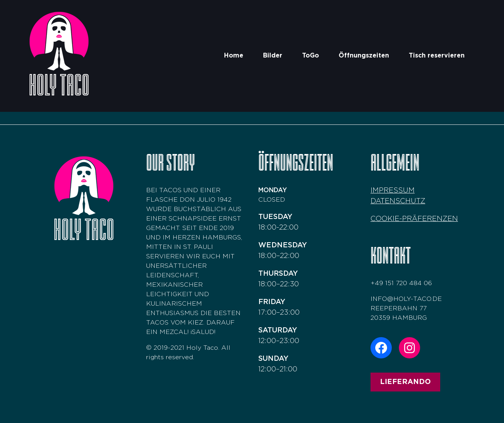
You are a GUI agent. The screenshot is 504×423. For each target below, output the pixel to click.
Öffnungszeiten (364, 56)
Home (234, 56)
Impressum (393, 191)
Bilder (273, 56)
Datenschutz (398, 201)
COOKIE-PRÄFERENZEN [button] (414, 219)
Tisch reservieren (437, 56)
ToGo (310, 56)
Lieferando (405, 382)
